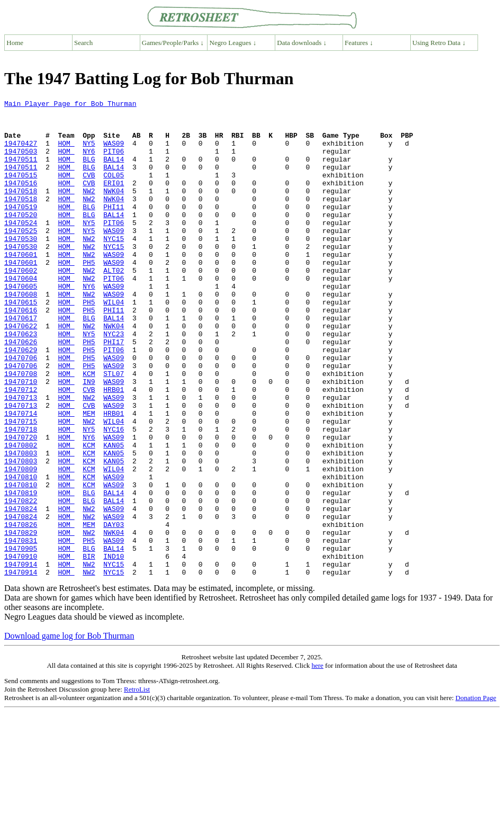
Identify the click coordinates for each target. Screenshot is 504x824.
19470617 (21, 362)
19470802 (21, 515)
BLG (89, 172)
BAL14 (114, 172)
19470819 (21, 572)
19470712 (21, 448)
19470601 (21, 286)
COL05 (114, 191)
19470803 (21, 524)
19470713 (21, 458)
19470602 (21, 305)
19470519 (21, 229)
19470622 (21, 372)
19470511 (21, 172)
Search (83, 43)
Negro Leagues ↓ (233, 43)
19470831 (21, 629)
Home (15, 43)
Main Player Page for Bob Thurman (70, 105)
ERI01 (114, 200)
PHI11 (114, 229)
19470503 (21, 162)
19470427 (21, 153)
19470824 (21, 591)
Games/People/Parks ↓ (173, 43)
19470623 (21, 381)
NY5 (89, 153)
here (317, 761)
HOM (66, 153)
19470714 (21, 477)
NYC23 (114, 381)
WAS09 (114, 153)
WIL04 (114, 343)
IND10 (114, 648)
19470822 (21, 581)
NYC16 (114, 496)
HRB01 (114, 448)
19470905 (21, 639)
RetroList (137, 785)
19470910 (21, 648)
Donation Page (476, 793)
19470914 (21, 658)
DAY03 (114, 610)
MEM (89, 477)
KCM (89, 429)
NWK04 (114, 210)
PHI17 (114, 391)
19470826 (21, 610)
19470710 (21, 438)
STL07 (114, 429)
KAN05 (114, 515)
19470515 (21, 191)
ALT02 (114, 305)
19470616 (21, 353)
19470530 (21, 267)
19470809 (21, 543)
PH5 (89, 295)
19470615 (21, 343)
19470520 (21, 238)
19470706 (21, 410)
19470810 (21, 553)
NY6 (89, 162)
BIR (89, 648)
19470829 (21, 620)
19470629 (21, 400)
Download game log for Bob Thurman (69, 731)
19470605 (21, 324)
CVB (89, 191)
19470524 (21, 248)
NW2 (89, 210)
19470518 (21, 210)
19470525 (21, 257)
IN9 (89, 438)
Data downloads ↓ (302, 43)
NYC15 (114, 267)
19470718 (21, 496)
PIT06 (114, 162)
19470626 (21, 391)
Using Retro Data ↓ (439, 43)
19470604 (21, 315)
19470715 (21, 486)
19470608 (21, 334)
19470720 (21, 505)
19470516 (21, 200)
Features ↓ (359, 43)
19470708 (21, 429)
